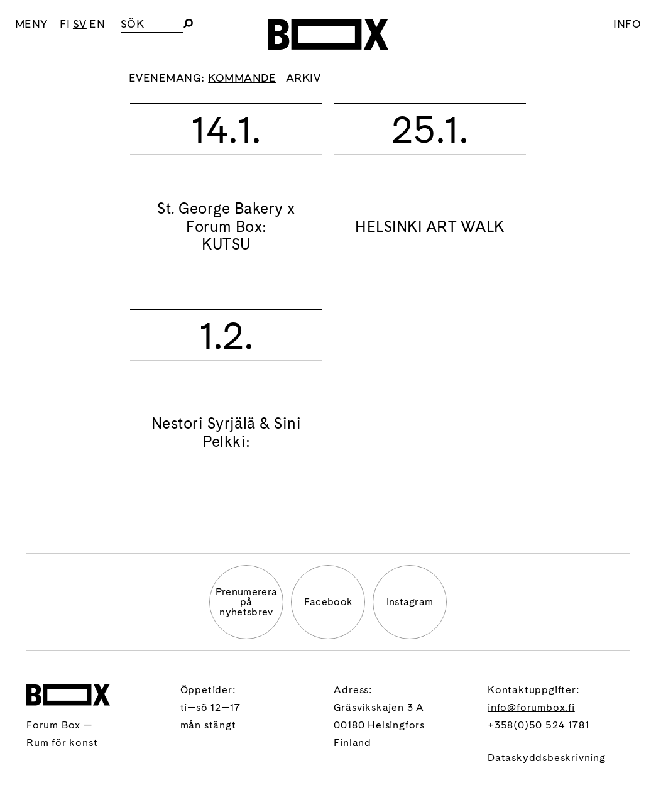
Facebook (328, 602)
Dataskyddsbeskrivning (547, 758)
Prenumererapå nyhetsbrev (247, 602)
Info (627, 24)
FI (65, 24)
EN (97, 24)
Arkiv (303, 78)
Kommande (242, 78)
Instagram (410, 602)
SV (80, 24)
